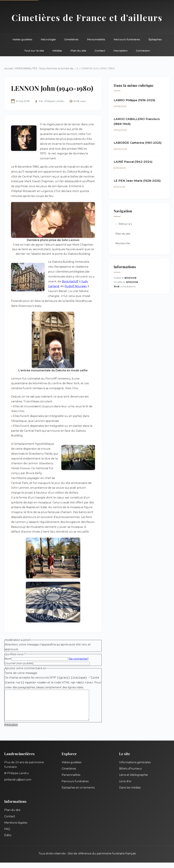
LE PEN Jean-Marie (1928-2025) (137, 181)
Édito (8, 841)
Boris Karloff (70, 281)
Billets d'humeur (131, 774)
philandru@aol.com (18, 785)
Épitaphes (155, 39)
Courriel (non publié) (19, 663)
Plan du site (78, 51)
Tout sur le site (34, 51)
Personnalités (96, 39)
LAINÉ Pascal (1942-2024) (133, 162)
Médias (57, 51)
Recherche (123, 243)
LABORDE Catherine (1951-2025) (138, 143)
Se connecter (79, 659)
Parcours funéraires (127, 39)
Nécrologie (48, 39)
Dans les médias (130, 793)
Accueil (9, 68)
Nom (8, 659)
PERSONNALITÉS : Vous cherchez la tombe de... (45, 68)
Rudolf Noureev (76, 286)
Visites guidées (22, 39)
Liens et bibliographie (133, 780)
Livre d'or (125, 787)
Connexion (143, 51)
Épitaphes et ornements (78, 793)
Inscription (120, 51)
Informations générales (135, 768)
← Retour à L (124, 224)
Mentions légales (16, 828)
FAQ (7, 834)
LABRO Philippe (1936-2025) (134, 100)
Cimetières (71, 39)
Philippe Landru (54, 101)
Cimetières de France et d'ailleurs (87, 17)
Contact (100, 51)
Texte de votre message (21, 673)
